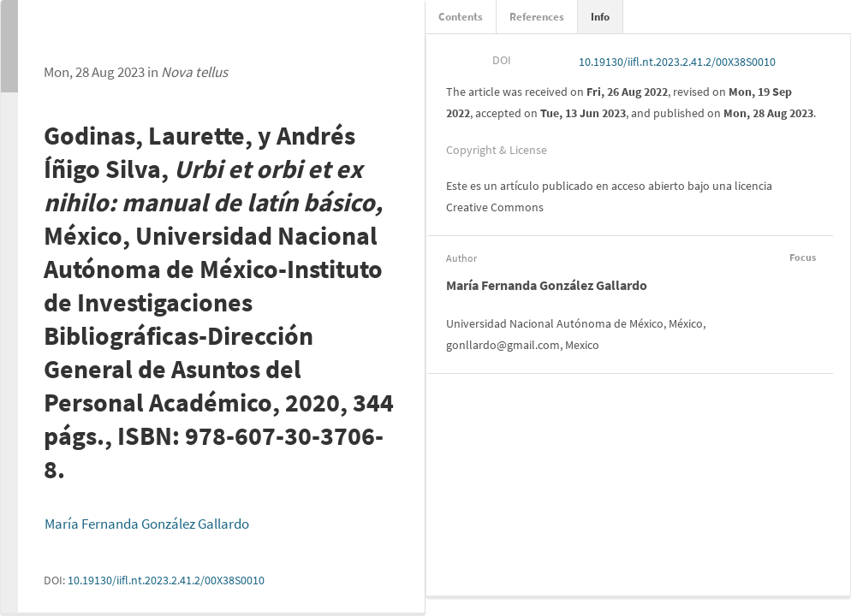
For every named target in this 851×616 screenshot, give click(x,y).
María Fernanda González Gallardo (147, 524)
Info (600, 17)
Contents (461, 17)
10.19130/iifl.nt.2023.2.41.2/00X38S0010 (166, 580)
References (537, 17)
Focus (800, 257)
